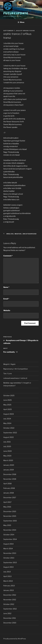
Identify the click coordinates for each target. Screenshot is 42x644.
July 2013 (7, 572)
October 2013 (9, 558)
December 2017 (10, 498)
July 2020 (7, 447)
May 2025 (7, 405)
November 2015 (10, 516)
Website (7, 310)
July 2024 (7, 419)
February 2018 (9, 488)
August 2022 (9, 437)
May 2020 (7, 456)
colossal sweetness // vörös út (15, 378)
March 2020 (8, 460)
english (10, 234)
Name (6, 287)
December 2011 (10, 618)
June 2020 (8, 451)
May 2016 (7, 507)
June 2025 (8, 400)
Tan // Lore (8, 374)
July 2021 (7, 442)
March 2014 (8, 549)
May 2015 (7, 525)
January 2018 (9, 493)
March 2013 (8, 581)
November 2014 (10, 530)
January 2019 (9, 470)
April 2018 (7, 484)
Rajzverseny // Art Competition (16, 369)
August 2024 (9, 414)
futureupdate (16, 13)
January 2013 (9, 590)
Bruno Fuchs (29, 31)
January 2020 (9, 465)
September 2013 (10, 563)
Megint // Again (9, 364)
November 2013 (10, 553)
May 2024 (7, 423)
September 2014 (10, 539)
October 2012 (9, 604)
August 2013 (8, 567)
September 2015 (10, 521)
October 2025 (9, 396)
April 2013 (7, 576)
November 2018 (10, 479)
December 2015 (10, 512)
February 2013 (9, 586)
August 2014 (8, 544)
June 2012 (7, 613)
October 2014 (9, 535)
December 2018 (10, 474)
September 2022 (10, 433)
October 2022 (9, 428)
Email (6, 299)
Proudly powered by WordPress (15, 639)
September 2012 (10, 609)
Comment (8, 256)
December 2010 (10, 623)
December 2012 (10, 595)
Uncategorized (30, 234)
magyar (18, 234)
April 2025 (8, 409)
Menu (21, 22)
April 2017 (7, 502)
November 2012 (10, 600)
